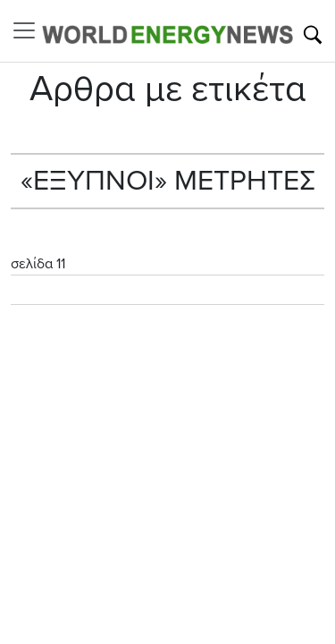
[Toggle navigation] (29, 30)
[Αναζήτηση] (313, 35)
